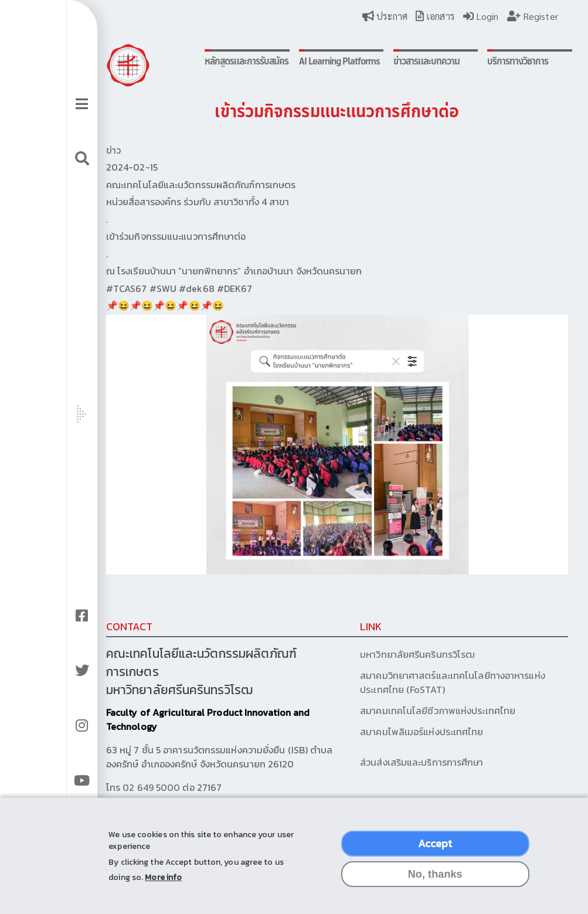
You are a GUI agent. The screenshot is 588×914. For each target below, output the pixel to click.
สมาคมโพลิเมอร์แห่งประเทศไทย (389, 713)
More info (163, 884)
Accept (435, 850)
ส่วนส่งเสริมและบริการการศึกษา (390, 743)
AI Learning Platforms (292, 67)
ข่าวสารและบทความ (391, 61)
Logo (113, 65)
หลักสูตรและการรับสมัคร (215, 67)
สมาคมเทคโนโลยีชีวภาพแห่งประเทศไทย (405, 692)
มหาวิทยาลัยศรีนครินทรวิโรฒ (385, 636)
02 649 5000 (137, 769)
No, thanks (435, 881)
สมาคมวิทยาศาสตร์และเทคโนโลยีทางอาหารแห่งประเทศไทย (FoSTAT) (420, 664)
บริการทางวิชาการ (477, 61)
